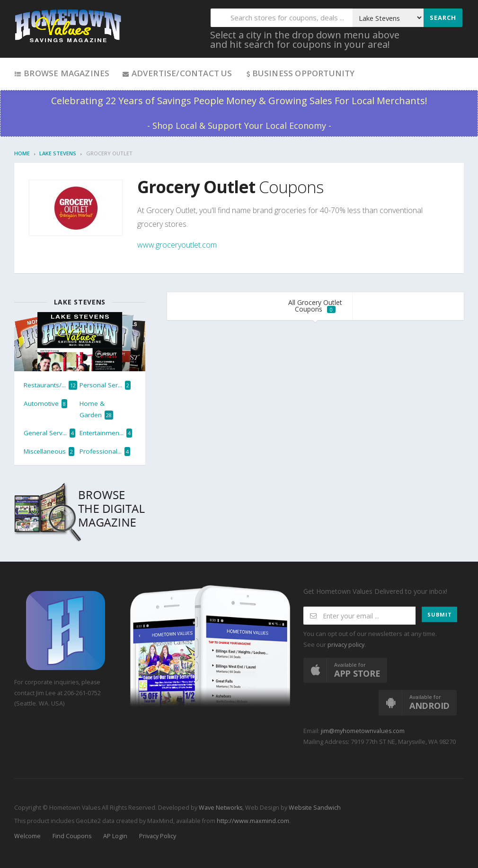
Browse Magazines (62, 73)
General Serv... (49, 433)
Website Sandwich (314, 808)
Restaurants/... (50, 385)
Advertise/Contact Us (177, 73)
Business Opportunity (300, 73)
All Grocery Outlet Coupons (315, 306)
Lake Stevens (58, 153)
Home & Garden (96, 409)
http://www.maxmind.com (253, 821)
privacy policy (346, 645)
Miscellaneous (49, 452)
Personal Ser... (105, 385)
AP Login (115, 836)
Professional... (105, 452)
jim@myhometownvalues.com (363, 731)
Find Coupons (72, 836)
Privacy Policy (158, 836)
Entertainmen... (106, 433)
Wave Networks (220, 808)
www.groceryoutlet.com (177, 245)
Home (22, 153)
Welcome (27, 836)
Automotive (45, 404)
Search (443, 18)
